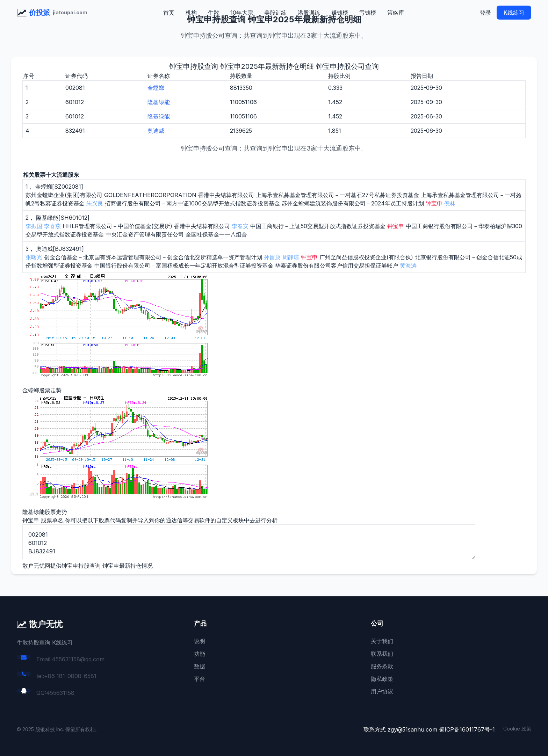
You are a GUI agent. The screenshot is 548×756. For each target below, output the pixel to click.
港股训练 (309, 13)
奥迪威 (156, 131)
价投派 (39, 13)
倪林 (450, 203)
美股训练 (275, 13)
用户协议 (382, 691)
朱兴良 (95, 203)
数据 (200, 666)
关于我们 (382, 641)
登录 (485, 13)
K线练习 (514, 13)
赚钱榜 (340, 13)
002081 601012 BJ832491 (249, 542)
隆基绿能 (159, 102)
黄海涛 (408, 266)
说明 (200, 641)
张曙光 (34, 257)
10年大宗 (242, 13)
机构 (191, 13)
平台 (200, 679)
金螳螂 (156, 88)
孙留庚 (272, 257)
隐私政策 (382, 679)
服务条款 (382, 666)
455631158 (60, 693)
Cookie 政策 (517, 729)
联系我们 (382, 654)
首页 (169, 13)
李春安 (240, 226)
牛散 (214, 13)
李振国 (34, 226)
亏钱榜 (368, 13)
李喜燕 (52, 226)
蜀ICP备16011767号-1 (467, 729)
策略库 (396, 13)
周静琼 (291, 257)
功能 (200, 654)
